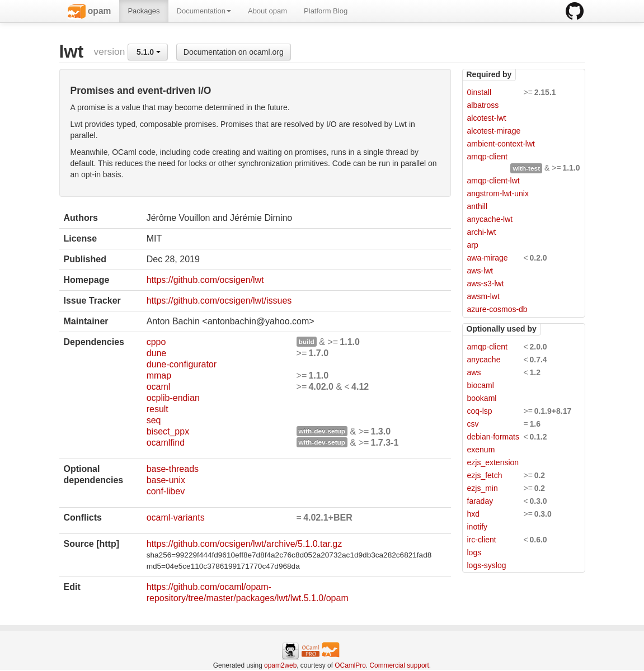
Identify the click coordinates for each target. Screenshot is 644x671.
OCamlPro (350, 665)
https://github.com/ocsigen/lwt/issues (219, 301)
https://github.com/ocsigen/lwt (205, 280)
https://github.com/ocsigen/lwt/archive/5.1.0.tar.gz (245, 544)
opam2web (280, 665)
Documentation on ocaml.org (234, 52)
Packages (144, 11)
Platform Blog (326, 11)
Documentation (204, 11)
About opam (267, 11)
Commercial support (399, 665)
